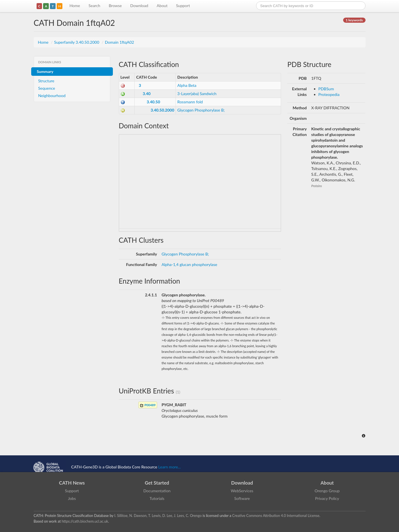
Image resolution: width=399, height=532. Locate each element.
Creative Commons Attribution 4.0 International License (276, 516)
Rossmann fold (190, 102)
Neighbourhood (52, 96)
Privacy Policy (327, 498)
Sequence (47, 88)
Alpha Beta (187, 85)
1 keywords (354, 20)
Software (242, 498)
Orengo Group (327, 491)
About (162, 6)
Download (139, 6)
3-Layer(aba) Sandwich (197, 94)
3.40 (147, 94)
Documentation (157, 491)
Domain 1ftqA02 (120, 42)
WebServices (242, 491)
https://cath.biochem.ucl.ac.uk (85, 521)
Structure (46, 81)
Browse (115, 6)
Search (94, 6)
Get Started (157, 483)
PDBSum (326, 89)
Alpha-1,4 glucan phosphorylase (189, 264)
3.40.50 (153, 102)
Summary (45, 71)
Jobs (72, 498)
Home (75, 6)
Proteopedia (329, 94)
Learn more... (169, 467)
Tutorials (157, 498)
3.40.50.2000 (162, 110)
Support (183, 6)
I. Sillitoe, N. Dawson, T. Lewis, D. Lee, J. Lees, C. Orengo (158, 516)
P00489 (148, 405)
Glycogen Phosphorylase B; (201, 110)
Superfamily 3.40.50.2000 (77, 42)
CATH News (72, 483)
